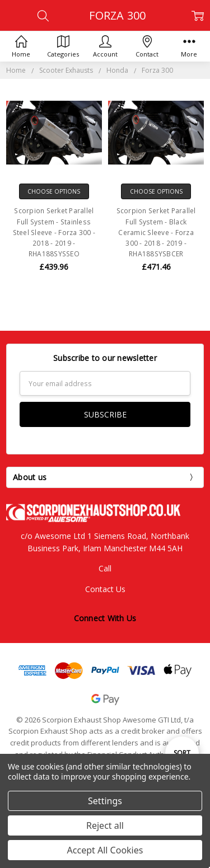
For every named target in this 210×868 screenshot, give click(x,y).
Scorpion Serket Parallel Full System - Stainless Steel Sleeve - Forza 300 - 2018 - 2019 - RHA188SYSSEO (54, 232)
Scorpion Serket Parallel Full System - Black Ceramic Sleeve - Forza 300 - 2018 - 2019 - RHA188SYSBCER (156, 232)
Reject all (105, 825)
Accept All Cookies (105, 850)
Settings (105, 801)
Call (105, 568)
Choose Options (54, 191)
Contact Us (105, 589)
